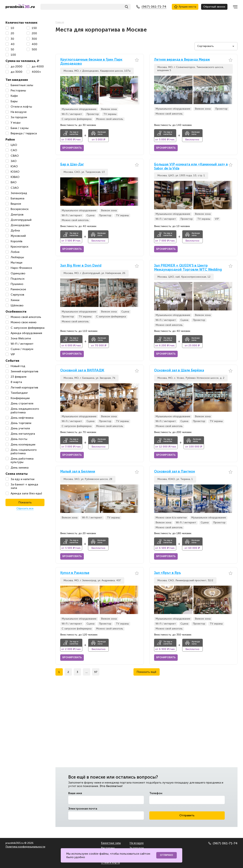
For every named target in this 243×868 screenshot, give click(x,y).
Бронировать (72, 148)
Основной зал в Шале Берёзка (179, 370)
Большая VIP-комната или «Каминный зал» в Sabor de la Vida (191, 166)
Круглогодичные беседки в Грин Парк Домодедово (91, 62)
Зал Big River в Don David (81, 266)
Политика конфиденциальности (25, 847)
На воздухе (137, 843)
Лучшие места (185, 7)
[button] (136, 90)
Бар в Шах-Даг (72, 164)
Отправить (187, 815)
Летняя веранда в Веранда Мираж (182, 60)
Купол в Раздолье (75, 573)
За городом (137, 848)
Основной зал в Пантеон (175, 472)
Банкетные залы (111, 843)
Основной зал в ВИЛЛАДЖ (82, 370)
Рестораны (108, 848)
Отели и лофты (110, 863)
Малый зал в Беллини (78, 472)
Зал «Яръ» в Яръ (167, 573)
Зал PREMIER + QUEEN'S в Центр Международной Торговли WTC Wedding (188, 268)
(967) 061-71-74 (223, 843)
